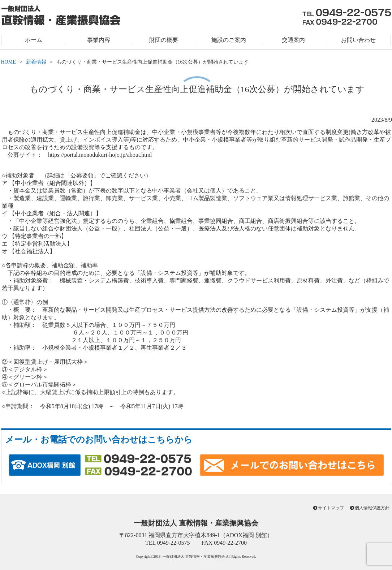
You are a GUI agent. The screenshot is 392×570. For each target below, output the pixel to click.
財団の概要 (164, 40)
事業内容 (99, 40)
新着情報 (36, 62)
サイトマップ (331, 508)
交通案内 (293, 40)
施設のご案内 (229, 40)
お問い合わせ (358, 40)
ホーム (34, 40)
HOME (8, 62)
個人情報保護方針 (372, 508)
